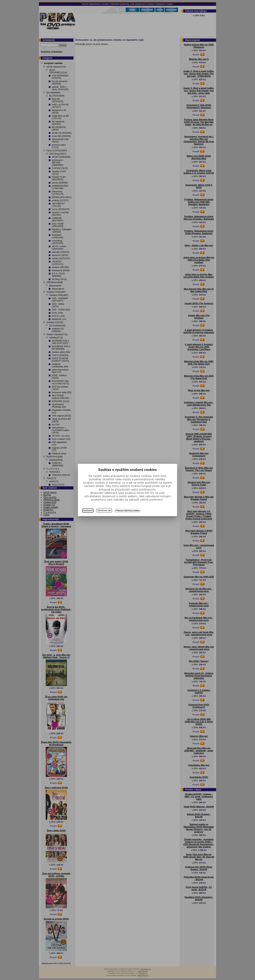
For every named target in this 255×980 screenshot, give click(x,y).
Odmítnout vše (104, 511)
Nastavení (88, 511)
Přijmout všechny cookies (128, 511)
